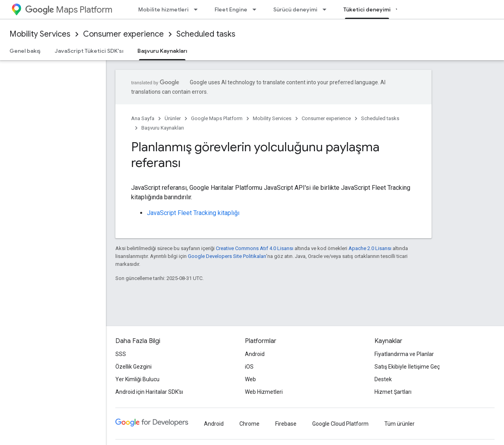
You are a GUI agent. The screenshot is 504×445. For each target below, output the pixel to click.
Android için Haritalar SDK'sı (149, 392)
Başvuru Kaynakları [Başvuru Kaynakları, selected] (162, 51)
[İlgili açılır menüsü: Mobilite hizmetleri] (198, 9)
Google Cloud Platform (340, 424)
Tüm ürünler (399, 424)
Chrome (249, 424)
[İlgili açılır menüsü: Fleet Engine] (257, 9)
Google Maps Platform (217, 118)
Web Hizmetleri (264, 392)
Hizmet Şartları (393, 392)
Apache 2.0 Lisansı (370, 248)
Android (255, 354)
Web (250, 379)
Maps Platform (69, 10)
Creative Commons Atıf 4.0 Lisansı (255, 248)
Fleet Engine (231, 9)
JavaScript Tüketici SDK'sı (89, 51)
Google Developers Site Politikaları (227, 256)
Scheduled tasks (206, 34)
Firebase (286, 424)
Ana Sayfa (143, 118)
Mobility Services (40, 34)
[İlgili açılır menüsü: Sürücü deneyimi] (327, 9)
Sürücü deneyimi (295, 9)
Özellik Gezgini (133, 367)
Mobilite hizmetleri (163, 9)
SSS (121, 354)
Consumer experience (123, 34)
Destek (383, 379)
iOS (249, 367)
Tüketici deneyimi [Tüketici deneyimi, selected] (367, 9)
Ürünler (173, 118)
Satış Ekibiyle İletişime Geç (407, 367)
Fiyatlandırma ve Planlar (404, 354)
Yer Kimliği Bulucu (137, 379)
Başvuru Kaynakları (163, 128)
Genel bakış (25, 51)
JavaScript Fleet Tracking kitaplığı (193, 213)
